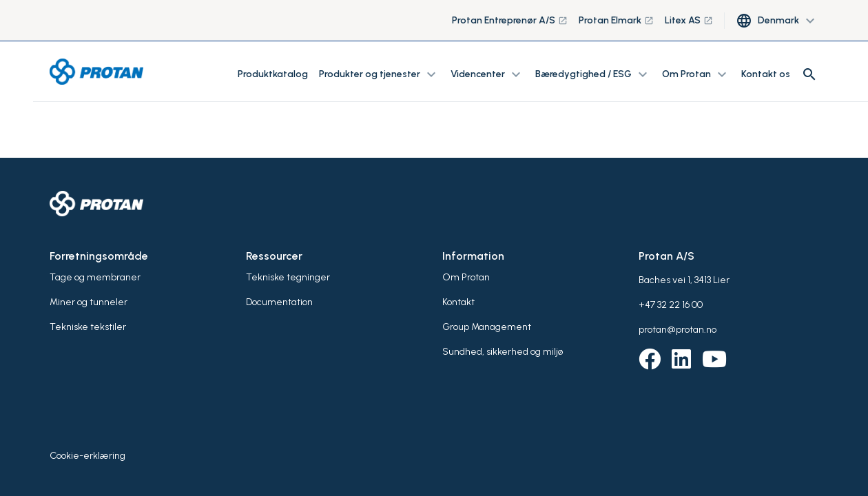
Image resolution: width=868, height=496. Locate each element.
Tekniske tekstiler (88, 327)
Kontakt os (766, 74)
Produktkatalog (273, 74)
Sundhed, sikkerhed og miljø (503, 352)
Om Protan (466, 277)
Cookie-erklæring (87, 456)
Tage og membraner (95, 277)
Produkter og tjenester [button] (379, 74)
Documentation (279, 302)
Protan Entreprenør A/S (510, 20)
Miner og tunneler (89, 302)
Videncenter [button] (487, 74)
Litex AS (689, 20)
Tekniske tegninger (288, 277)
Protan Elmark (616, 20)
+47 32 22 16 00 (671, 305)
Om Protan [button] (696, 74)
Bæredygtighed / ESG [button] (593, 74)
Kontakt (458, 302)
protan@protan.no (678, 330)
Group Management (487, 327)
